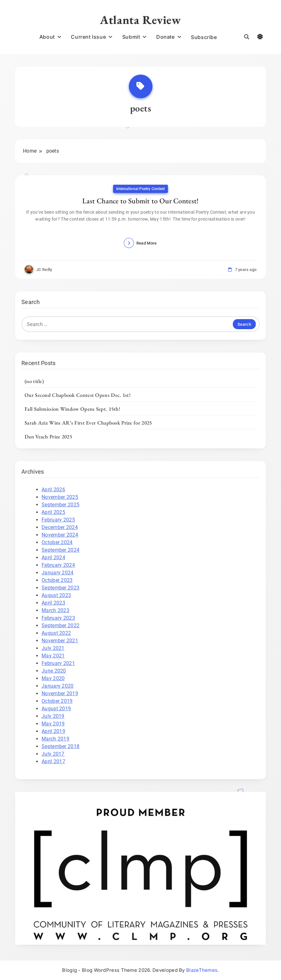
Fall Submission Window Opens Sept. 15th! (72, 409)
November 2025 (60, 497)
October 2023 (57, 580)
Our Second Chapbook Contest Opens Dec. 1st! (77, 395)
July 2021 (53, 648)
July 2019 (53, 716)
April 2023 (53, 603)
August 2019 (56, 709)
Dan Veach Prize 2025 (48, 436)
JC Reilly (44, 270)
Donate (166, 37)
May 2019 (53, 724)
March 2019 (55, 739)
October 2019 (57, 701)
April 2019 (53, 731)
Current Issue (88, 37)
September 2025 (60, 505)
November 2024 (60, 535)
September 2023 (60, 588)
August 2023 (56, 595)
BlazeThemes (202, 970)
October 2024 (57, 542)
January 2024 (58, 573)
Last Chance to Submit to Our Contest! (140, 201)
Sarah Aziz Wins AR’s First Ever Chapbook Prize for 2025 (88, 423)
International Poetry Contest (141, 189)
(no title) (34, 381)
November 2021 (60, 641)
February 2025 (58, 520)
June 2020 (54, 671)
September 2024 (60, 550)
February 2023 (58, 618)
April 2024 (53, 558)
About (47, 37)
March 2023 (55, 610)
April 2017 (53, 761)
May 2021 (53, 656)
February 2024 (58, 565)
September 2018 (60, 746)
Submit (131, 37)
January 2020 (58, 686)
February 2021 (58, 663)
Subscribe (204, 37)
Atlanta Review (140, 20)
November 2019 (60, 693)
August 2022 (56, 633)
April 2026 (53, 490)
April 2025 (53, 512)
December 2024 (60, 527)
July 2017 (53, 754)
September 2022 (60, 625)
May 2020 (53, 678)
